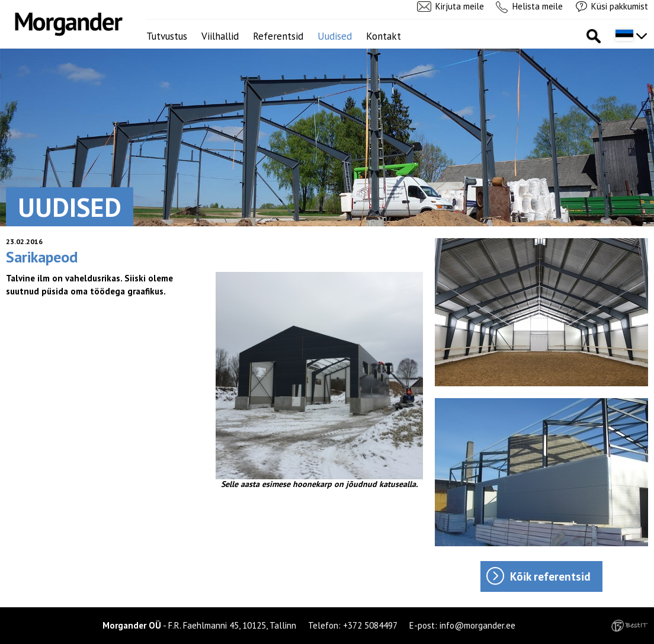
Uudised (335, 36)
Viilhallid (220, 36)
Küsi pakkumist (620, 6)
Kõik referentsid (550, 576)
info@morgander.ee (477, 625)
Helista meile (538, 6)
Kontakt (384, 36)
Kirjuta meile (460, 6)
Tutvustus (167, 36)
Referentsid (278, 36)
